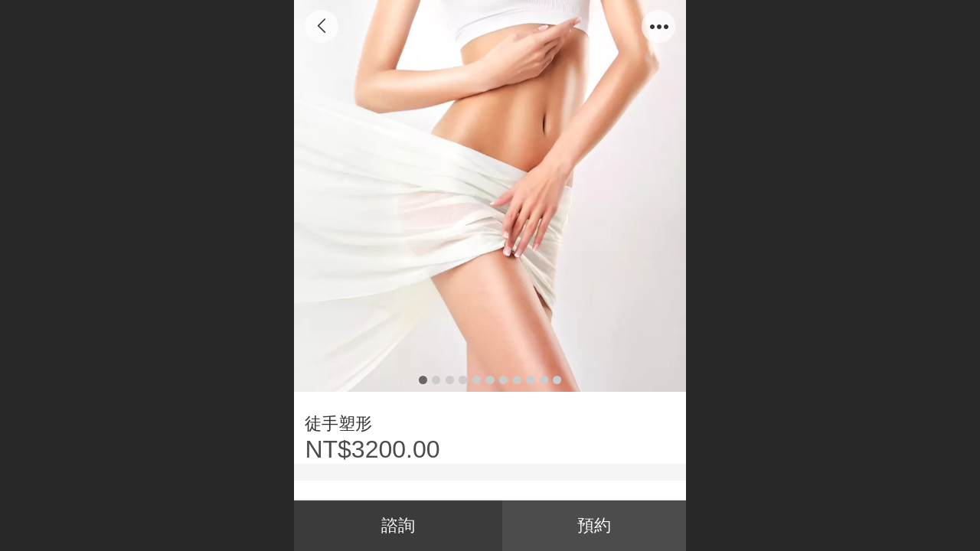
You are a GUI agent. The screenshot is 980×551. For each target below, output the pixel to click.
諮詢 (398, 525)
